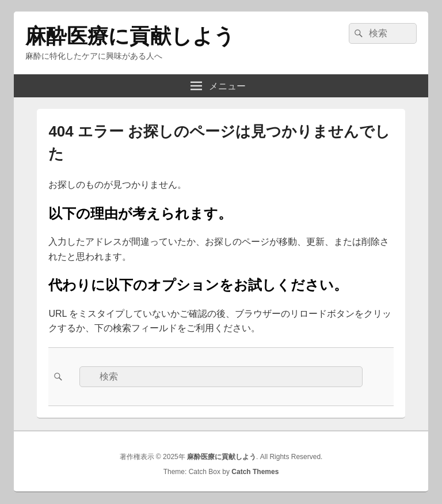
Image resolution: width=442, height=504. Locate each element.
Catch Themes (255, 472)
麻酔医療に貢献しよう (130, 36)
